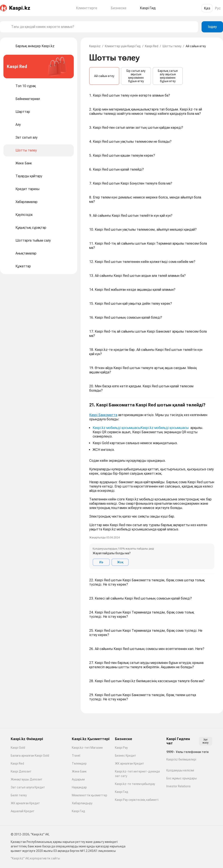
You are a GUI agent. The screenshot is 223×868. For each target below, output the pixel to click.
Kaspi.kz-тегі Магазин (87, 748)
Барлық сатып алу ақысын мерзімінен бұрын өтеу (168, 76)
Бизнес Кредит (126, 756)
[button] (152, 486)
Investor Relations (179, 786)
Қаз (207, 8)
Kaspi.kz (95, 46)
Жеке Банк (79, 771)
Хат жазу (206, 741)
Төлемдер (79, 763)
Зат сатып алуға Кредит (28, 787)
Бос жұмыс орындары (182, 778)
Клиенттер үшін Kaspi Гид (123, 46)
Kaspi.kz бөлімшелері (181, 759)
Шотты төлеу (172, 46)
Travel (76, 756)
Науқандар (79, 787)
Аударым (78, 779)
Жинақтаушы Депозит (27, 779)
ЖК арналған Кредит (25, 803)
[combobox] (103, 27)
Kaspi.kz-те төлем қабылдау (135, 784)
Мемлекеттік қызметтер (90, 795)
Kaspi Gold (18, 748)
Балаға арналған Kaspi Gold (30, 756)
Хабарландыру (82, 803)
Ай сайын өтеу (104, 76)
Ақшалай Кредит (23, 811)
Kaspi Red (152, 46)
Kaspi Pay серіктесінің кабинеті (137, 800)
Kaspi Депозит (21, 771)
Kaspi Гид (78, 811)
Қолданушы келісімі (180, 770)
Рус (218, 8)
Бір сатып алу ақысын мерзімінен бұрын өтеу (136, 76)
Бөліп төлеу (19, 795)
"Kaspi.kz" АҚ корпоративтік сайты (35, 858)
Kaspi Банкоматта (103, 415)
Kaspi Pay (121, 748)
